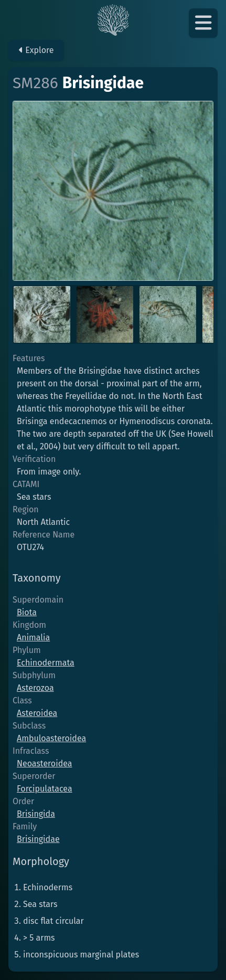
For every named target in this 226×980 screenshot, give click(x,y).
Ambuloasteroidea (51, 738)
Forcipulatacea (45, 789)
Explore (36, 50)
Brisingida (36, 814)
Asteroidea (37, 713)
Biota (27, 612)
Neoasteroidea (45, 763)
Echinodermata (46, 663)
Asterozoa (35, 688)
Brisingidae (38, 839)
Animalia (33, 637)
